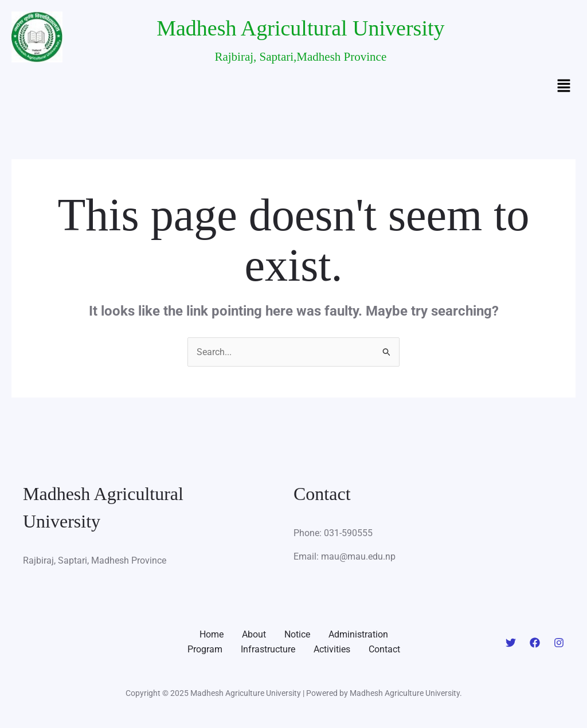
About (254, 634)
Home (212, 634)
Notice (297, 634)
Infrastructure (268, 649)
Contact (384, 649)
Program (205, 649)
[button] (564, 86)
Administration (358, 634)
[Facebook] (535, 643)
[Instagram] (559, 643)
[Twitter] (511, 643)
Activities (332, 649)
